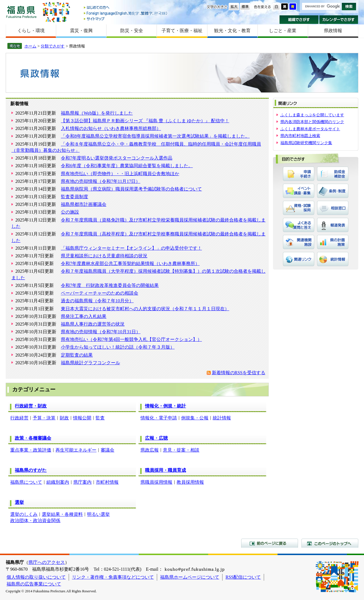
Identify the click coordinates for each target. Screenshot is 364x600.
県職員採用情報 (156, 482)
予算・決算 (44, 418)
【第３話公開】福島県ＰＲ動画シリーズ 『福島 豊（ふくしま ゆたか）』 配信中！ (145, 121)
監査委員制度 (75, 197)
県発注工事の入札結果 (84, 316)
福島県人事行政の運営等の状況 (93, 324)
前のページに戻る (270, 543)
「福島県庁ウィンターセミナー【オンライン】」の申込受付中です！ (131, 248)
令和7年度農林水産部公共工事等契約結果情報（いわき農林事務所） (130, 263)
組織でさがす (299, 20)
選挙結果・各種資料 (62, 514)
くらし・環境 (31, 31)
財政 (64, 418)
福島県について (26, 482)
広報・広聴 (156, 438)
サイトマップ (126, 19)
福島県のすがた (31, 470)
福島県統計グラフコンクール (90, 363)
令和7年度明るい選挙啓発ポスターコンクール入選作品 (117, 158)
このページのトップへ (330, 543)
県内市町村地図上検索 (300, 136)
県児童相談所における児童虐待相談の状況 (104, 256)
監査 (100, 418)
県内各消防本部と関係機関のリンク (312, 122)
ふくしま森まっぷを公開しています (312, 115)
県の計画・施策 (333, 242)
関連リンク (299, 259)
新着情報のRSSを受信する (239, 373)
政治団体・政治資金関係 (35, 521)
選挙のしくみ (24, 514)
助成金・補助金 (333, 174)
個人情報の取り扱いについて (36, 577)
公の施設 (70, 212)
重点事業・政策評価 (31, 450)
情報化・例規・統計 (166, 406)
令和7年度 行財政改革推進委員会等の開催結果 (110, 285)
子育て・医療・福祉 (182, 31)
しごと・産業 (283, 31)
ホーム (30, 46)
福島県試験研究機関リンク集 (306, 143)
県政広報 (150, 450)
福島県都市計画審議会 (84, 204)
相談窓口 (333, 208)
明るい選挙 (98, 514)
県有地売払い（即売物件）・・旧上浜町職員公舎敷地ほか (120, 174)
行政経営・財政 (31, 406)
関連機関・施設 (299, 242)
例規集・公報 (195, 418)
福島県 (21, 12)
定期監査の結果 (77, 355)
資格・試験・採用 (299, 208)
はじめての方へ (126, 8)
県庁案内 (82, 482)
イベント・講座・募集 (299, 191)
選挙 (19, 502)
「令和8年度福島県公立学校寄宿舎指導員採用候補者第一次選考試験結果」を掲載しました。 (155, 136)
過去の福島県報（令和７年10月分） (97, 301)
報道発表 (333, 225)
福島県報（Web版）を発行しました (97, 113)
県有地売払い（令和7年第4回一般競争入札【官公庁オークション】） (131, 339)
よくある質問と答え (299, 225)
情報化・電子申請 (159, 418)
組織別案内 (58, 482)
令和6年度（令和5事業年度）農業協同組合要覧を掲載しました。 (127, 166)
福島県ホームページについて (190, 577)
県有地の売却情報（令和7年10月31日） (101, 332)
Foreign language (126, 13)
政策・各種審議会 (33, 438)
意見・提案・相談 (181, 450)
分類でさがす (53, 46)
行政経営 (19, 418)
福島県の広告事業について (34, 584)
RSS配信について (243, 577)
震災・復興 (81, 31)
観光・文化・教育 (232, 31)
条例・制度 (333, 191)
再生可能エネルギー (76, 450)
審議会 (107, 450)
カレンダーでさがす (339, 20)
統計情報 (222, 418)
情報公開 (82, 418)
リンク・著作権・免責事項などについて (113, 577)
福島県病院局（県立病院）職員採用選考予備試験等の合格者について (131, 189)
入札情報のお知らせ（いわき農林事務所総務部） (111, 128)
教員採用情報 (190, 482)
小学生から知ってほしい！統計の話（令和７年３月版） (118, 347)
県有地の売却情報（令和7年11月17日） (101, 181)
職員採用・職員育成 (166, 470)
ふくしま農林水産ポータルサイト (310, 129)
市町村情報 (107, 482)
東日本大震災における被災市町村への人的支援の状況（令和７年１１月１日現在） (145, 309)
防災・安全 (132, 31)
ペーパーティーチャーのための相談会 (100, 293)
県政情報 (333, 31)
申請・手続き (299, 174)
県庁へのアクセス (47, 562)
